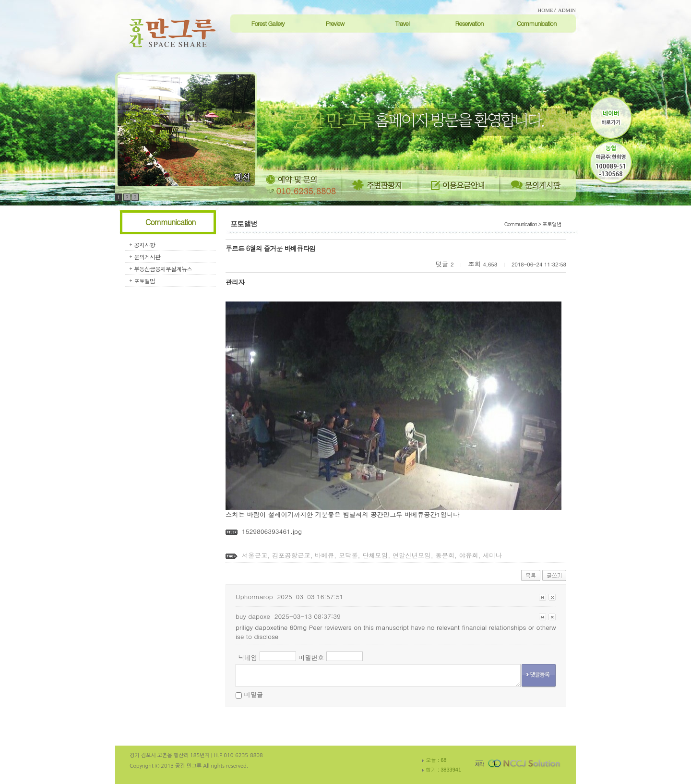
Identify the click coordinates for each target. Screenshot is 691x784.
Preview (335, 23)
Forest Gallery (268, 23)
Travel (402, 23)
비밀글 (253, 694)
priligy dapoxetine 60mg (271, 627)
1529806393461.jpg (272, 531)
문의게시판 (147, 257)
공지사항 (144, 245)
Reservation (469, 23)
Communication (537, 23)
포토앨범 (144, 281)
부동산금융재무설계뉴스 (163, 269)
